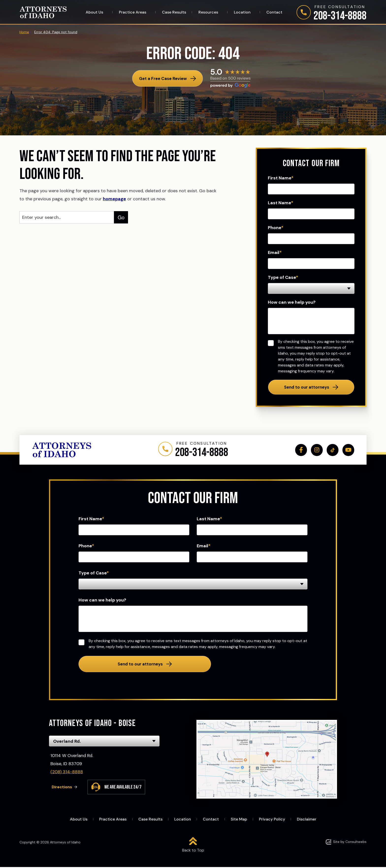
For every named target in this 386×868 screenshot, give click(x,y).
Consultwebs (356, 843)
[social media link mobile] (299, 450)
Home (24, 32)
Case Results (174, 13)
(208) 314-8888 (67, 773)
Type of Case (283, 277)
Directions (63, 788)
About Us (95, 13)
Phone (276, 228)
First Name (281, 178)
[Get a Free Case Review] (168, 79)
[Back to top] (193, 846)
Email (275, 253)
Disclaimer (307, 820)
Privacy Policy (272, 820)
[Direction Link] (267, 760)
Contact (274, 13)
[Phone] (331, 13)
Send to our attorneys (307, 387)
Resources (209, 13)
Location (243, 13)
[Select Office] (104, 742)
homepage (114, 199)
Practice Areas (133, 13)
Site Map (239, 820)
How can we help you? (292, 302)
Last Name (281, 203)
